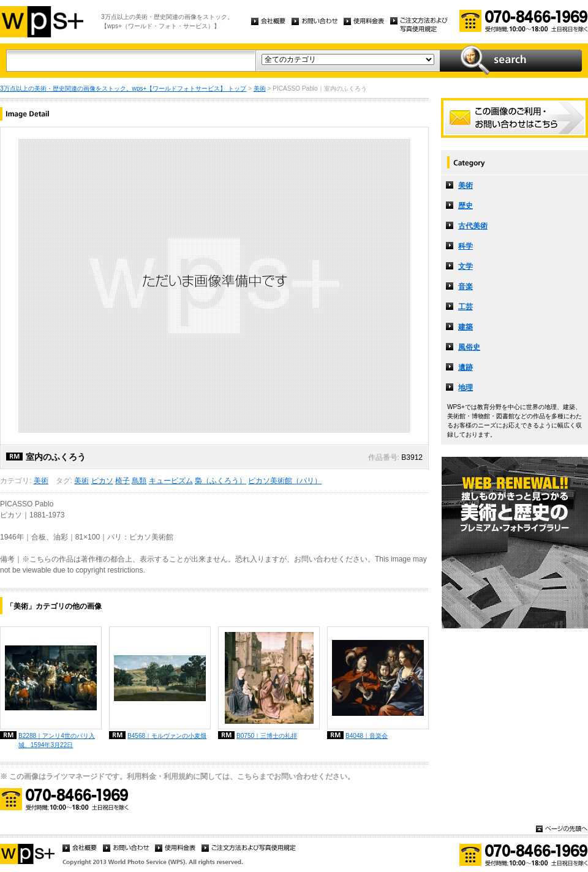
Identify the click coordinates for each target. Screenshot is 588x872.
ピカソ (102, 481)
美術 (260, 88)
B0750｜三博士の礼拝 (267, 736)
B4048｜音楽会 (367, 736)
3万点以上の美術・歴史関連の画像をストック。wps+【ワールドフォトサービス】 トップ (123, 88)
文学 (466, 266)
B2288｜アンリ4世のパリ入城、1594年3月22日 (57, 740)
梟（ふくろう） (221, 481)
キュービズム (171, 481)
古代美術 (473, 226)
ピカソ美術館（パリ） (285, 481)
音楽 (466, 287)
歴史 (466, 206)
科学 (466, 246)
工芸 (466, 307)
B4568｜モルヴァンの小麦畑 (167, 736)
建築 (466, 327)
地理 (466, 388)
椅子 (123, 481)
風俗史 (469, 347)
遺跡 (466, 367)
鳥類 (139, 481)
